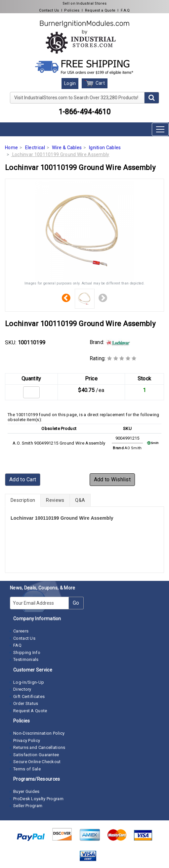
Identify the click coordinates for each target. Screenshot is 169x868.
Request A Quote (30, 711)
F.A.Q (125, 10)
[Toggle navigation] (160, 129)
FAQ (17, 645)
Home (11, 148)
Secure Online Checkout (37, 762)
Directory (22, 689)
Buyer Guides (26, 791)
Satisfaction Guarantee (36, 755)
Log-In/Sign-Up (29, 682)
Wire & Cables (67, 148)
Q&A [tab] (80, 500)
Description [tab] (23, 500)
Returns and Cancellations (39, 747)
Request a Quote (100, 10)
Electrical (35, 148)
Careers (21, 631)
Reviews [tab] (55, 500)
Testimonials (26, 659)
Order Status (26, 703)
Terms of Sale (27, 769)
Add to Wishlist (112, 479)
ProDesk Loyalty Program (38, 799)
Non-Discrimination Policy (39, 733)
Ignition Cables (105, 148)
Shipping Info (27, 652)
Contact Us (49, 10)
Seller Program (28, 806)
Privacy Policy (27, 740)
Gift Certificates (29, 696)
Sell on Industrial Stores (85, 3)
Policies (72, 10)
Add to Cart (23, 479)
